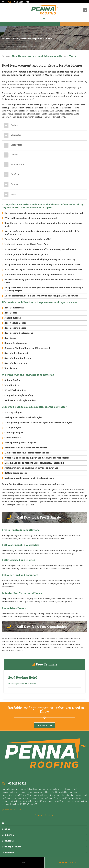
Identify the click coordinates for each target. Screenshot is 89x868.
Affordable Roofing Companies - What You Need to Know (45, 710)
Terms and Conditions (45, 815)
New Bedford (50, 87)
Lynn (79, 87)
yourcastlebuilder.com (12, 810)
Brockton (62, 87)
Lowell (38, 87)
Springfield (28, 87)
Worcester (16, 87)
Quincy (72, 87)
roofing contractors (50, 789)
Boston (6, 87)
